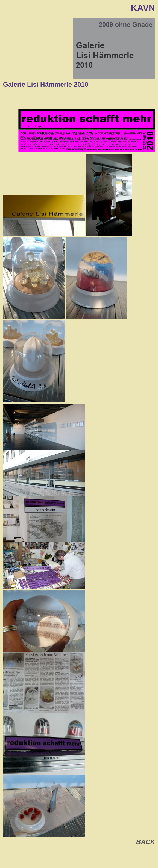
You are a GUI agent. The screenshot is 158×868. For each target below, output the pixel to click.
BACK (146, 842)
